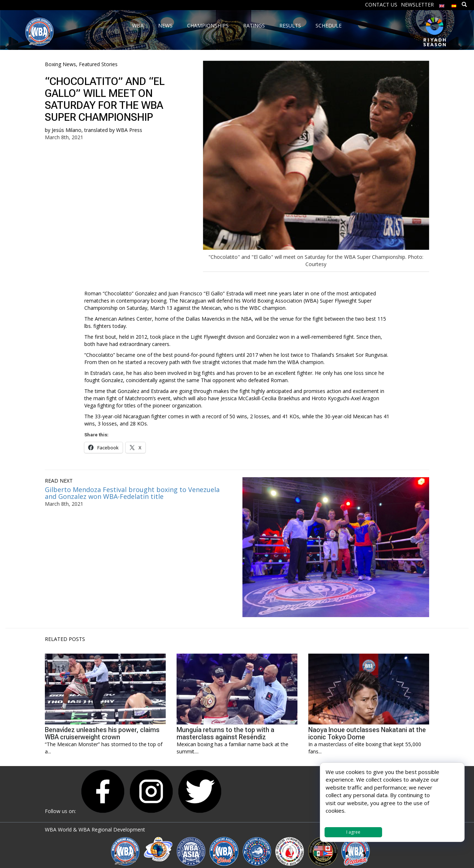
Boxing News (60, 64)
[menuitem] (442, 4)
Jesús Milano (67, 130)
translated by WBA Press (113, 130)
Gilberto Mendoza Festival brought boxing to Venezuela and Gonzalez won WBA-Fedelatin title (132, 493)
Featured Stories (98, 64)
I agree (353, 832)
